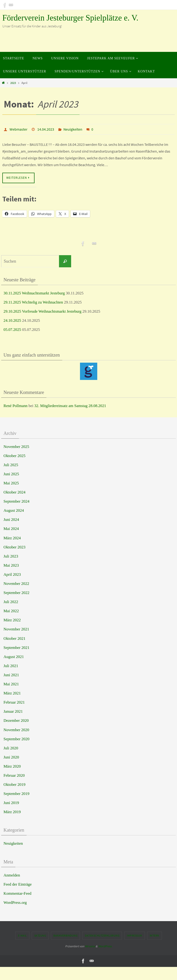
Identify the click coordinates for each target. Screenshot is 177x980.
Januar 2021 (13, 711)
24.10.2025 (12, 320)
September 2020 (16, 739)
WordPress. (105, 946)
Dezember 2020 (16, 721)
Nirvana (90, 946)
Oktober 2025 (14, 456)
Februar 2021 (14, 702)
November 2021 (16, 629)
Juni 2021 (11, 675)
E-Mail (22, 935)
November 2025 (16, 447)
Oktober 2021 (14, 638)
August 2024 (14, 510)
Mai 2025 (11, 483)
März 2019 (12, 812)
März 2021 (12, 693)
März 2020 (12, 766)
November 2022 (16, 584)
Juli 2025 (11, 465)
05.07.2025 (12, 330)
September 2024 (16, 501)
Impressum (135, 935)
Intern (154, 935)
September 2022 (16, 593)
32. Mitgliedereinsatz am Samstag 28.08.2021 (71, 406)
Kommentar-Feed (17, 893)
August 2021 (14, 657)
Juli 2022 (11, 602)
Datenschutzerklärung (102, 935)
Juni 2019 (11, 803)
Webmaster (19, 129)
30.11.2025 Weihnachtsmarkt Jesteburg (35, 293)
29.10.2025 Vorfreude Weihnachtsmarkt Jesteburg (43, 311)
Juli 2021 (11, 666)
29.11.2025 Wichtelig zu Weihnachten (34, 302)
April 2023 (12, 574)
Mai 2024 (11, 529)
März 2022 (12, 620)
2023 (13, 83)
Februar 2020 (14, 775)
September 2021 (16, 648)
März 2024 (12, 538)
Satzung (40, 935)
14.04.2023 (46, 129)
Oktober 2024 (14, 492)
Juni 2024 (11, 520)
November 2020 (16, 730)
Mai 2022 (11, 611)
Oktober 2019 (14, 785)
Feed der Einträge (18, 884)
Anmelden (12, 875)
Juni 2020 (11, 757)
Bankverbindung (65, 935)
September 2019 (16, 794)
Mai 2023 (11, 565)
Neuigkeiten (73, 129)
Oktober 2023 (14, 547)
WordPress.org (15, 903)
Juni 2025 (11, 474)
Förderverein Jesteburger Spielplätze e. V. (70, 18)
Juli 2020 (11, 748)
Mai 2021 (11, 684)
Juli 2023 (11, 556)
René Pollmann (16, 406)
